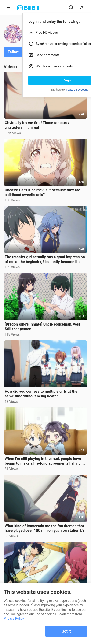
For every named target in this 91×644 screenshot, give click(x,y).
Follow (13, 52)
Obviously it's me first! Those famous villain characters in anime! (41, 125)
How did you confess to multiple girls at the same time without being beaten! (41, 394)
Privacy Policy (14, 618)
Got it (66, 631)
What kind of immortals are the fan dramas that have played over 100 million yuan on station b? (44, 528)
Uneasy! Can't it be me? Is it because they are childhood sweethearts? (42, 192)
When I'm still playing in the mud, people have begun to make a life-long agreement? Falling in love (45, 461)
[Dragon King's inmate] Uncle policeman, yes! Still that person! (42, 327)
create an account (77, 90)
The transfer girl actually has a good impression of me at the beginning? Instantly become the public (45, 259)
